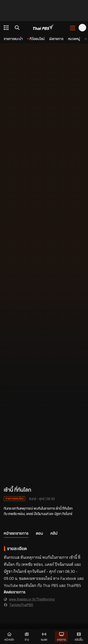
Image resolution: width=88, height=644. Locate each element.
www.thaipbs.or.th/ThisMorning (32, 599)
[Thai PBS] (44, 28)
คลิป (54, 533)
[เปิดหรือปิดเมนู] (73, 28)
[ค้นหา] (16, 28)
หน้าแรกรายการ (16, 533)
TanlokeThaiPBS (21, 605)
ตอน (39, 533)
